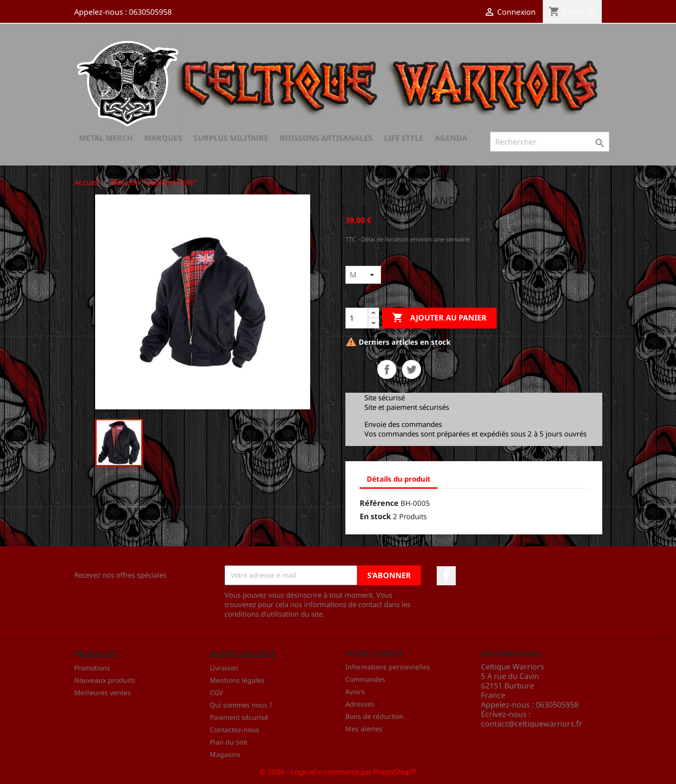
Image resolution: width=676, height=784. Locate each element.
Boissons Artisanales (326, 138)
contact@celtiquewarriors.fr (532, 724)
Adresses (360, 704)
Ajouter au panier (439, 318)
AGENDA (451, 138)
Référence (379, 503)
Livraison (224, 668)
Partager (387, 369)
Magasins (225, 754)
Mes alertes (364, 729)
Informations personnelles (388, 667)
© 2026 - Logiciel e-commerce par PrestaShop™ (338, 772)
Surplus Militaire (231, 138)
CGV (216, 692)
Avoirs (355, 692)
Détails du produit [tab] (399, 479)
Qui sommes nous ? (241, 705)
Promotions (92, 668)
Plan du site (229, 742)
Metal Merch (106, 138)
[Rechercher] (550, 142)
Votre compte (374, 654)
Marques (163, 138)
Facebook (446, 576)
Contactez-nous (235, 730)
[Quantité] (357, 318)
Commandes (365, 679)
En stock (375, 516)
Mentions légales (237, 680)
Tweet (411, 369)
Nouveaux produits (105, 680)
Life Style (404, 138)
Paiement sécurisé (239, 717)
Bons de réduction (375, 716)
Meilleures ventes (103, 692)
